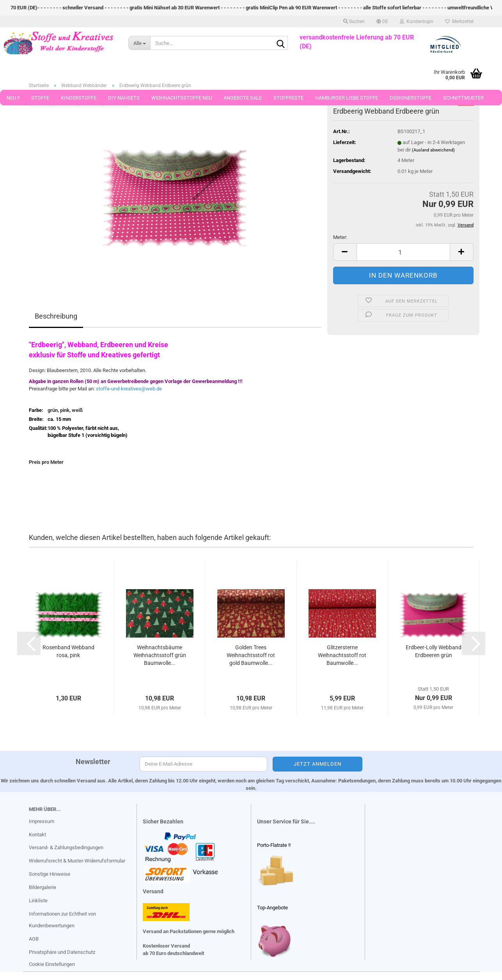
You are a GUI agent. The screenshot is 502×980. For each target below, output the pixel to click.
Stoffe (40, 98)
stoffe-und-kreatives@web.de (129, 389)
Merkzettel (459, 21)
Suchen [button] (354, 21)
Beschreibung (56, 316)
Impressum (42, 821)
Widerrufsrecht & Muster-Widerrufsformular (77, 861)
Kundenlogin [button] (417, 21)
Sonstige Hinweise (50, 874)
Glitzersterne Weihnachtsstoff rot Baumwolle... (342, 655)
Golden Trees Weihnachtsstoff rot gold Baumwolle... (251, 655)
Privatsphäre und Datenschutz (62, 952)
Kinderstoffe (79, 98)
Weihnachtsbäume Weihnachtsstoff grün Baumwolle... (160, 655)
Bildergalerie (43, 887)
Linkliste (38, 901)
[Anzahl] (403, 252)
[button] (382, 21)
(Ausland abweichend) (433, 150)
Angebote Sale (243, 98)
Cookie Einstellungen (52, 964)
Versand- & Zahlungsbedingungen (66, 847)
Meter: (340, 237)
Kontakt (37, 835)
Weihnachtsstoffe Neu (182, 98)
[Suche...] (139, 43)
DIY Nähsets (124, 98)
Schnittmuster (463, 98)
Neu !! (13, 98)
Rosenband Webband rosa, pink (68, 651)
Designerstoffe (411, 98)
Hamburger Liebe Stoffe (347, 98)
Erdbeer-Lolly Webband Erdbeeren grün (434, 651)
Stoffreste (288, 98)
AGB (34, 939)
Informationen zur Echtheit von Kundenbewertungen (62, 920)
